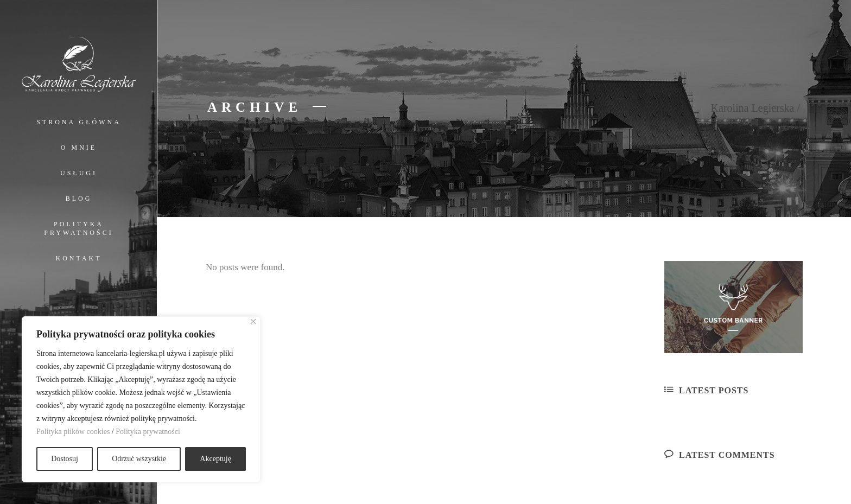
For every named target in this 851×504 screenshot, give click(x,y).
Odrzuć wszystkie (139, 459)
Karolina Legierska (753, 108)
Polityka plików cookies (73, 432)
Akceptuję (215, 459)
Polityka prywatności (148, 432)
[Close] (253, 321)
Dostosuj (65, 459)
